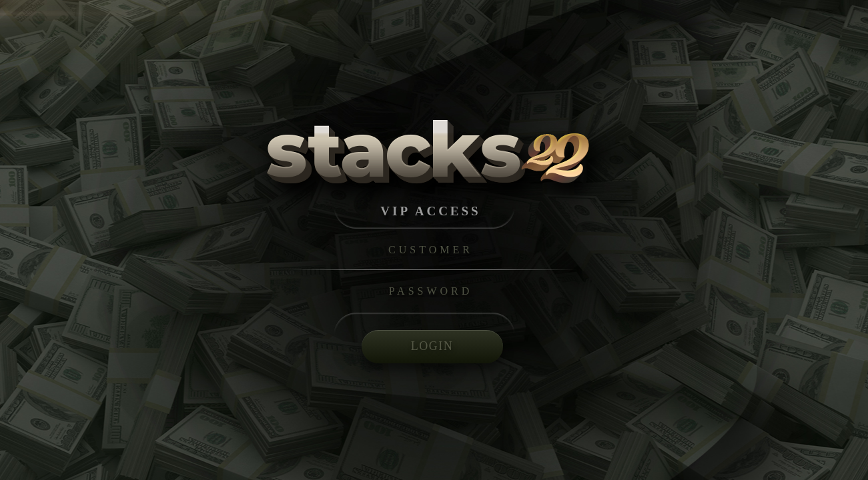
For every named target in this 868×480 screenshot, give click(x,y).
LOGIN (432, 346)
